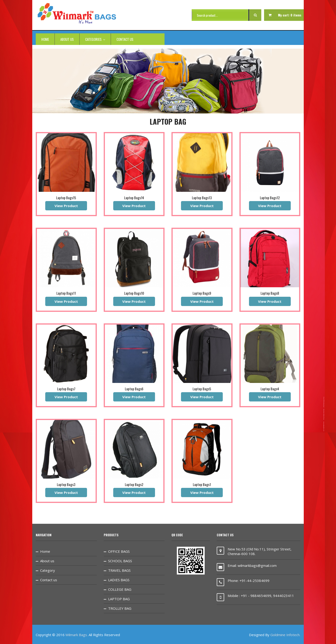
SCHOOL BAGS (120, 561)
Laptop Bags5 (202, 389)
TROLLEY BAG (120, 608)
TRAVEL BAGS (119, 570)
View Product (66, 206)
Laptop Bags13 (202, 198)
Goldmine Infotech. (285, 635)
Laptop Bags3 (66, 484)
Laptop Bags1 (202, 484)
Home (45, 39)
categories (95, 39)
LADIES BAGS (119, 580)
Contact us (125, 39)
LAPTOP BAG (119, 599)
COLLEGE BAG (120, 589)
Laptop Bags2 (134, 484)
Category (48, 570)
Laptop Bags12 (270, 198)
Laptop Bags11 (66, 293)
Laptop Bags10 (134, 293)
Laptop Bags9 (202, 293)
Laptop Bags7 (66, 389)
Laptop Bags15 (66, 198)
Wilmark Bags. (77, 635)
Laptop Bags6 (134, 389)
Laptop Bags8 (270, 293)
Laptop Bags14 (134, 198)
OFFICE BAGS (119, 551)
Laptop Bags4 (270, 389)
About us (67, 39)
